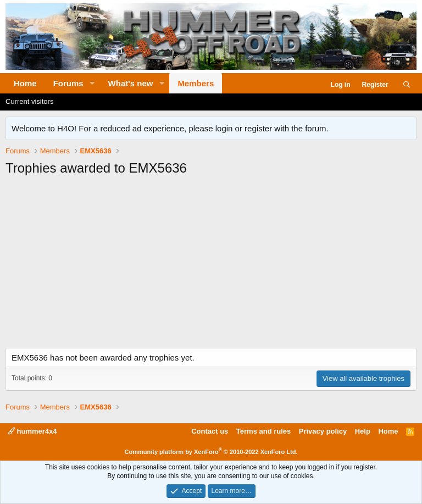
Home (25, 83)
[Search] (407, 85)
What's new (131, 83)
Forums (68, 83)
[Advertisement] (211, 265)
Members (196, 83)
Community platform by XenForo (211, 452)
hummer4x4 (32, 431)
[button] (92, 83)
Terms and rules (263, 431)
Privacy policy (323, 431)
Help (363, 431)
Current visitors (29, 101)
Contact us (210, 431)
